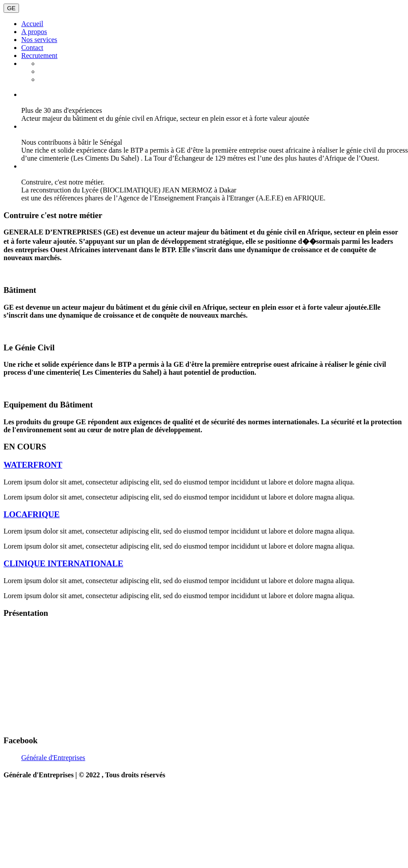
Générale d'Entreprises (53, 758)
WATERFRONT (33, 465)
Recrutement (39, 56)
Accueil (32, 24)
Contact (32, 48)
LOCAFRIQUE (32, 514)
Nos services (39, 40)
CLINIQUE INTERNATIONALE (63, 563)
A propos (34, 32)
